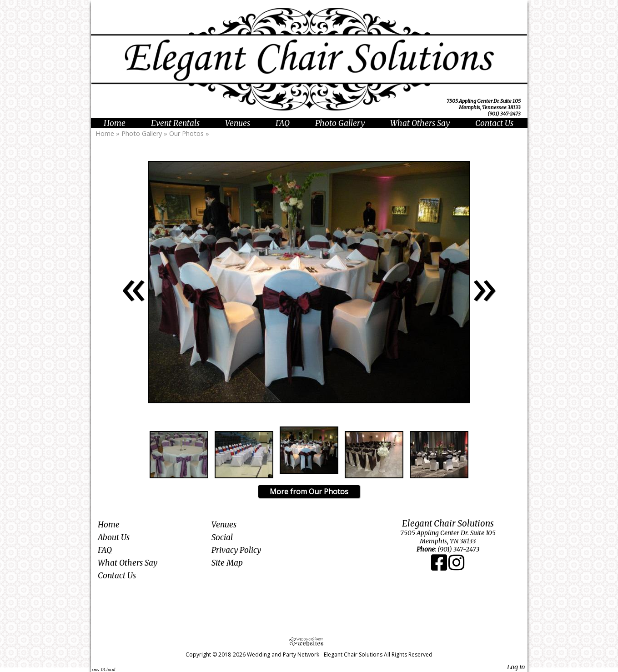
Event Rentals (175, 123)
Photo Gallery (340, 123)
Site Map (227, 563)
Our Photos (186, 133)
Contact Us (494, 123)
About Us (114, 537)
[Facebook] (440, 567)
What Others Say (420, 123)
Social (222, 537)
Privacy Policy (236, 550)
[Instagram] (456, 567)
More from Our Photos (309, 491)
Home (115, 123)
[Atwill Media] (309, 641)
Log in (516, 667)
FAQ (283, 123)
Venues (238, 123)
